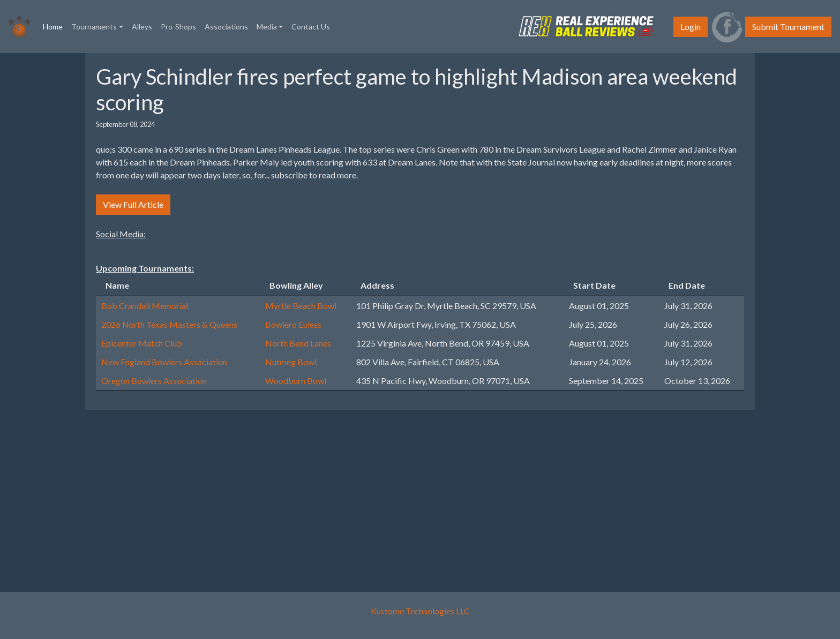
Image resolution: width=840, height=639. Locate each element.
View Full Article (133, 204)
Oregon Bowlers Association (154, 381)
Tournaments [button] (94, 27)
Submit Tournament (788, 27)
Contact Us (311, 27)
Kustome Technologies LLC (420, 611)
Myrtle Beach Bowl (301, 306)
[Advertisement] (415, 493)
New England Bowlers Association (164, 362)
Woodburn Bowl (296, 381)
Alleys (142, 27)
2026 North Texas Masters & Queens (169, 324)
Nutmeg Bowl (291, 362)
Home (55, 26)
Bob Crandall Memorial (145, 306)
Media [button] (267, 27)
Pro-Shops (178, 27)
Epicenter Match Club (142, 343)
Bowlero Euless (293, 324)
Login (691, 27)
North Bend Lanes (298, 343)
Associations (226, 27)
